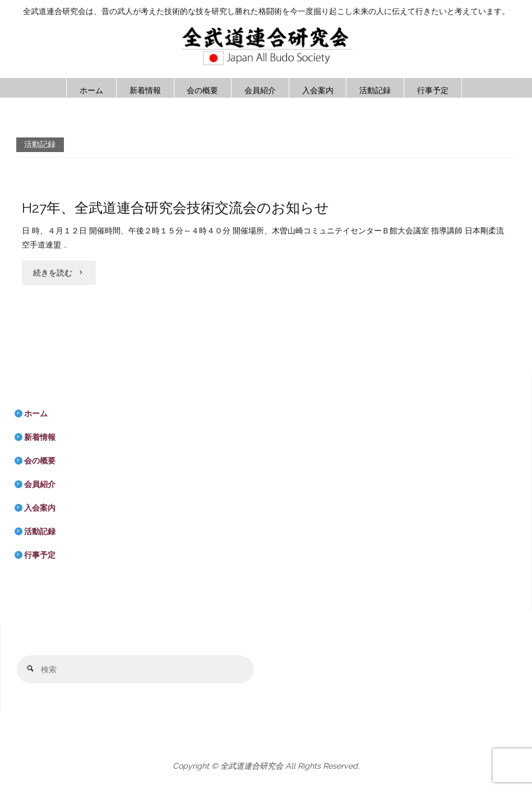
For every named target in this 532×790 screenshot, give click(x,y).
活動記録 (40, 531)
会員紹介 (40, 484)
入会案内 (40, 508)
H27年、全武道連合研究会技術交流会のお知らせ (175, 208)
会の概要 (40, 461)
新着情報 (40, 437)
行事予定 (40, 555)
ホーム (36, 414)
